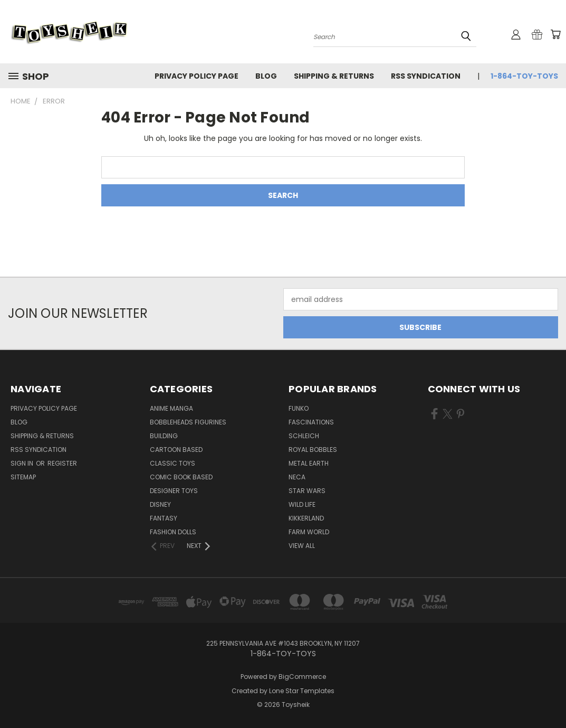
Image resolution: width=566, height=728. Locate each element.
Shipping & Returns (334, 76)
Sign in (23, 463)
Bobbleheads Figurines (188, 422)
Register (62, 463)
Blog (266, 76)
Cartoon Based (176, 450)
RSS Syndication (426, 76)
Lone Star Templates (302, 691)
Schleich (304, 436)
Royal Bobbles (313, 450)
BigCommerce (302, 677)
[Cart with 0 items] (555, 34)
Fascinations (311, 422)
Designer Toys (174, 491)
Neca (297, 477)
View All (302, 546)
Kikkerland (306, 518)
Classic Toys (172, 463)
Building (164, 436)
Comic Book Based (181, 477)
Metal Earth (309, 463)
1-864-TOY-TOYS (524, 76)
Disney (160, 504)
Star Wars (307, 491)
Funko (299, 408)
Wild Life (302, 504)
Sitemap (23, 477)
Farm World (309, 532)
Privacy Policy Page (196, 76)
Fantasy (164, 518)
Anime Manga (171, 408)
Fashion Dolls (173, 532)
